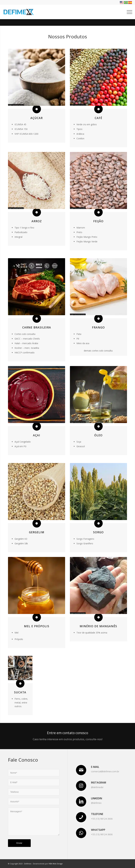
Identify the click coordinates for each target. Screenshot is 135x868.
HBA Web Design (56, 864)
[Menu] (128, 12)
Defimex (28, 864)
